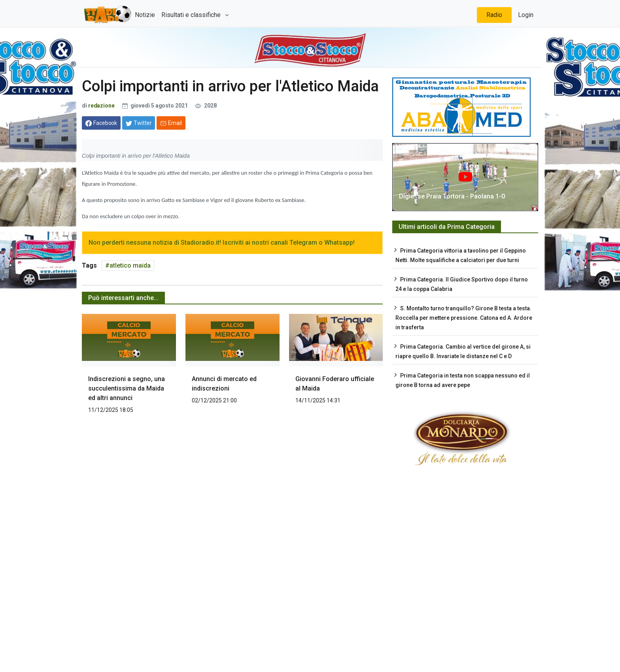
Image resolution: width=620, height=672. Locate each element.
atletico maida (130, 265)
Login (526, 15)
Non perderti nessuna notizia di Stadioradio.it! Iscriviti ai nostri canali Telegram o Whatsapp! (222, 243)
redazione (101, 106)
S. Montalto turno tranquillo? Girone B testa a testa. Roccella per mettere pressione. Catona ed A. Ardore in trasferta (464, 318)
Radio (494, 15)
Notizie (145, 15)
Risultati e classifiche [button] (192, 15)
